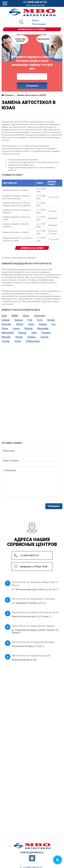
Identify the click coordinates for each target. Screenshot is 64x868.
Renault (6, 337)
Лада (5, 328)
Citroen (6, 320)
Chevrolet (39, 316)
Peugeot (46, 333)
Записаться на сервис (32, 29)
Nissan (22, 333)
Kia (54, 324)
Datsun (19, 320)
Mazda (29, 328)
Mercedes (43, 328)
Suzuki (45, 337)
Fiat (30, 320)
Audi (4, 316)
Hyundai (6, 324)
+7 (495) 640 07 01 (30, 555)
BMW (15, 316)
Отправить (32, 86)
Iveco (31, 324)
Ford (40, 320)
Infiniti (20, 324)
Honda (51, 320)
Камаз (43, 324)
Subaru (32, 337)
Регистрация (39, 24)
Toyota (6, 341)
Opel (34, 333)
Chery (26, 316)
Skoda (19, 337)
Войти (35, 20)
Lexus (16, 328)
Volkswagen (33, 341)
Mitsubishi (8, 333)
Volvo (18, 341)
